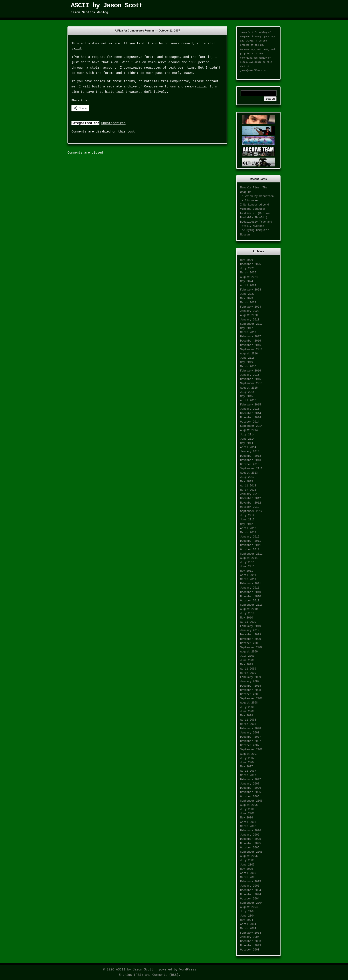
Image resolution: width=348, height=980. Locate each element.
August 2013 (249, 473)
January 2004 (250, 937)
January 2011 (250, 588)
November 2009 (251, 639)
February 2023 (251, 307)
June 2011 (247, 567)
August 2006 (249, 805)
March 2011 (248, 579)
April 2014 (248, 447)
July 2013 (247, 477)
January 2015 (250, 409)
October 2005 (250, 848)
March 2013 (248, 490)
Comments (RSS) (166, 975)
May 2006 (247, 818)
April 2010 (248, 622)
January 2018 (250, 320)
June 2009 (247, 660)
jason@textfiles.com (253, 71)
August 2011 (249, 558)
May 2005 (247, 869)
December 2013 (251, 456)
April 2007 (248, 771)
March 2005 (248, 877)
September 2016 (251, 350)
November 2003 (251, 946)
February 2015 (251, 405)
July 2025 (247, 269)
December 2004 (251, 890)
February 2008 (251, 729)
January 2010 (250, 630)
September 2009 (251, 648)
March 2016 (248, 367)
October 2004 (250, 899)
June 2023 (247, 294)
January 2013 (250, 494)
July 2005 (247, 860)
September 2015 (251, 383)
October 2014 (250, 422)
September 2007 (251, 750)
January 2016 (250, 375)
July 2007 (247, 758)
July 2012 (247, 516)
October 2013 (250, 464)
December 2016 (251, 341)
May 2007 (247, 767)
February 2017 (251, 337)
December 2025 (251, 264)
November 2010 (251, 597)
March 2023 (248, 303)
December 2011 (251, 541)
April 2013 (248, 486)
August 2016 (249, 354)
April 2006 (248, 822)
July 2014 (247, 435)
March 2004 (248, 929)
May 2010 (247, 618)
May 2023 (247, 298)
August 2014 (249, 430)
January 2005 (250, 886)
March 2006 (248, 826)
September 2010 (251, 605)
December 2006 (251, 788)
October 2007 (250, 745)
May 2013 (247, 482)
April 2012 (248, 528)
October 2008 (250, 694)
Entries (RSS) (131, 975)
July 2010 (247, 613)
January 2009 (250, 682)
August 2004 (249, 907)
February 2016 (251, 371)
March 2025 (248, 273)
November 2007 (251, 741)
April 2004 (248, 924)
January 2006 (250, 835)
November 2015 (251, 379)
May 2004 (247, 920)
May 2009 (247, 665)
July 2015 (247, 392)
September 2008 (251, 699)
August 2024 (249, 277)
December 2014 (251, 413)
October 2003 (250, 950)
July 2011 (247, 562)
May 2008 (247, 716)
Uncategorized (113, 123)
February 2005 (251, 882)
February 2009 (251, 677)
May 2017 (247, 328)
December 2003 (251, 941)
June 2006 (247, 814)
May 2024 (247, 281)
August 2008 (249, 703)
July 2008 (247, 707)
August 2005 (249, 856)
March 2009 (248, 673)
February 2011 (251, 584)
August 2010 (249, 609)
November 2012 (251, 503)
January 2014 (250, 452)
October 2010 (250, 601)
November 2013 (251, 460)
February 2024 (251, 290)
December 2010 (251, 592)
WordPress (188, 970)
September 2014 (251, 426)
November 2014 (251, 418)
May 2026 (247, 260)
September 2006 (251, 801)
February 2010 (251, 626)
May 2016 (247, 362)
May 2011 (247, 571)
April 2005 (248, 873)
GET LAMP (263, 50)
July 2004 (247, 912)
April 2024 (248, 286)
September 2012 (251, 511)
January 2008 (250, 733)
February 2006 (251, 831)
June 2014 (247, 439)
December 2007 (251, 737)
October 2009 (250, 643)
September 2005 (251, 852)
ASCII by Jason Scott (107, 6)
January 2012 (250, 537)
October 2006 (250, 797)
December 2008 (251, 686)
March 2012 (248, 533)
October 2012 (250, 507)
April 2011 (248, 575)
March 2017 (248, 332)
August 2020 (249, 315)
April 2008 (248, 720)
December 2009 (251, 635)
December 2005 (251, 839)
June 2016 (247, 358)
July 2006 (247, 809)
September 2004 (251, 903)
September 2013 (251, 469)
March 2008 (248, 724)
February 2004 (251, 933)
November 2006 (251, 792)
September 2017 (251, 324)
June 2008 (247, 711)
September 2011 (251, 554)
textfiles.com (249, 58)
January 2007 (250, 784)
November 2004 (251, 895)
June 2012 (247, 520)
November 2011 (251, 545)
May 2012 (247, 524)
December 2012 (251, 498)
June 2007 (247, 763)
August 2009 (249, 652)
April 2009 (248, 669)
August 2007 (249, 754)
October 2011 (250, 550)
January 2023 (250, 311)
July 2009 (247, 656)
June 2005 (247, 865)
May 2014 (247, 443)
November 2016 (251, 345)
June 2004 (247, 916)
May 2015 (247, 396)
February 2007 (251, 780)
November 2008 (251, 690)
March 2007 (248, 775)
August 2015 (249, 388)
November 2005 (251, 844)
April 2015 (248, 401)
